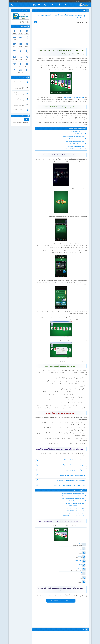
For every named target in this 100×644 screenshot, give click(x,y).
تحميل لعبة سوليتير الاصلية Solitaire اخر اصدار (59, 601)
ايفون (15, 31)
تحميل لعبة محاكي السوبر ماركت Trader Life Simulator (73, 513)
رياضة (27, 58)
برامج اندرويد (52, 4)
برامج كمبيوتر (60, 4)
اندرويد (21, 31)
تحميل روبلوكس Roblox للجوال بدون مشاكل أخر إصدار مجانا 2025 (19, 93)
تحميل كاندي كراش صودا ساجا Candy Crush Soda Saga (73, 516)
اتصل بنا (77, 1)
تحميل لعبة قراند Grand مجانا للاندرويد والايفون (75, 523)
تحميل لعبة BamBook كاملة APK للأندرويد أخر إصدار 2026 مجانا (19, 88)
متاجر (15, 71)
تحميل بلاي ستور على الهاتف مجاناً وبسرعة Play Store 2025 (19, 110)
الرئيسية (66, 4)
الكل (27, 31)
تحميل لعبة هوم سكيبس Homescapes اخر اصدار (74, 531)
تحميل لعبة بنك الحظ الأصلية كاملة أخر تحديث (75, 151)
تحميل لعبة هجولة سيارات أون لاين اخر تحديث (75, 521)
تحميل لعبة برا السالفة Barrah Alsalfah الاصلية (75, 526)
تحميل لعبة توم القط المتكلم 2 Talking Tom (75, 533)
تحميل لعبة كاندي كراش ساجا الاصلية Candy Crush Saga (73, 518)
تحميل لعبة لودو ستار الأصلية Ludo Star (76, 141)
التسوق (27, 64)
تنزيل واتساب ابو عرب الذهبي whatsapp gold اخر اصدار (21, 123)
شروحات (34, 4)
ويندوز (27, 38)
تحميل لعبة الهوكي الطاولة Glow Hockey (76, 156)
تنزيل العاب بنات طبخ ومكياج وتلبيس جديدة (75, 528)
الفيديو (21, 44)
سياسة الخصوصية (83, 1)
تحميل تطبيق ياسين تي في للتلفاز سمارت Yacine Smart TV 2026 (19, 82)
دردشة (15, 51)
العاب (39, 4)
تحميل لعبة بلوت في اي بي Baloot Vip (76, 149)
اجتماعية (21, 64)
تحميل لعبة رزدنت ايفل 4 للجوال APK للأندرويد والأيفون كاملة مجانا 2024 (19, 99)
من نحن (88, 1)
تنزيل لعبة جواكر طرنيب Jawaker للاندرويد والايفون (74, 159)
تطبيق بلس (27, 71)
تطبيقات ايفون (45, 4)
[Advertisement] (61, 37)
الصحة (15, 64)
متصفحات (21, 58)
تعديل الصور (15, 58)
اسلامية (21, 51)
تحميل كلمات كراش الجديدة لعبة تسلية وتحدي (75, 144)
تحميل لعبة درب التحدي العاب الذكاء (77, 154)
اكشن (27, 51)
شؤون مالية (21, 71)
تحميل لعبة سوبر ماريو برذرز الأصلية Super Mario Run (73, 536)
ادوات (27, 44)
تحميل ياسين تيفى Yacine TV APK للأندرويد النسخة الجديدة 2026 (19, 105)
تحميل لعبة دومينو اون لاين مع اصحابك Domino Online (73, 146)
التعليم (15, 44)
